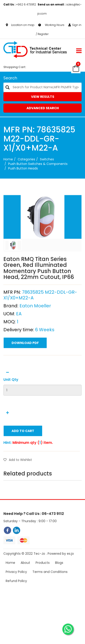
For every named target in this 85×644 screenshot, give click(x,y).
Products (43, 569)
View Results (43, 97)
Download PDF (25, 361)
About (25, 569)
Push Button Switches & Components (38, 164)
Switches (47, 159)
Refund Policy (16, 587)
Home (8, 159)
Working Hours (51, 24)
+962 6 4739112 (20, 4)
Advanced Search (43, 108)
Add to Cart (23, 449)
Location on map (20, 24)
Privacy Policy (16, 578)
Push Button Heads (23, 168)
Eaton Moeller (35, 324)
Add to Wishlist (18, 478)
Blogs (59, 569)
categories (26, 159)
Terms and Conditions (50, 578)
